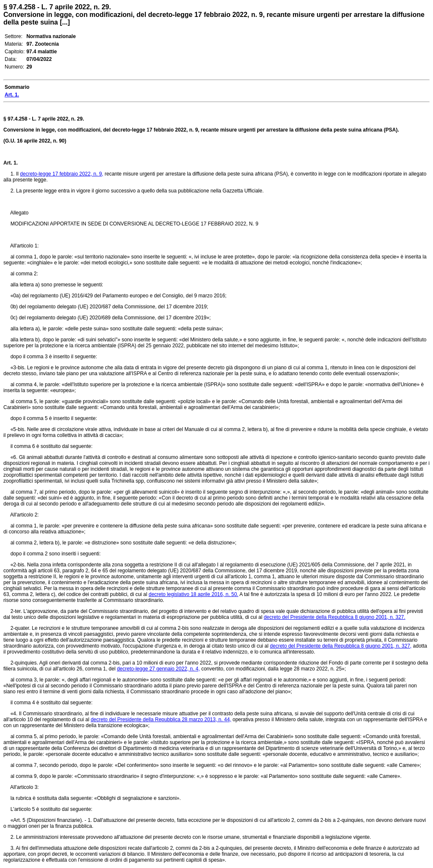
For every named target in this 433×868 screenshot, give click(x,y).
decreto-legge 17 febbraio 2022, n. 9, (62, 174)
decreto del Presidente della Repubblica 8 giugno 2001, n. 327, (341, 646)
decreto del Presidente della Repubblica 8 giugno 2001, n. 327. (335, 617)
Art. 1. (11, 163)
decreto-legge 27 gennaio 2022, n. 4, (158, 669)
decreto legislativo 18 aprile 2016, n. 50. (194, 594)
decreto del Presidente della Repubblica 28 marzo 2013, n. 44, (161, 720)
